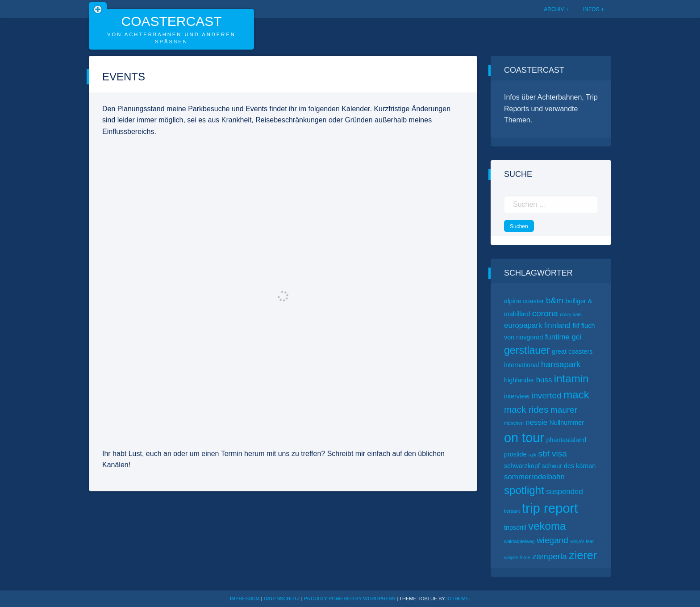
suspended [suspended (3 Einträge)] (565, 492)
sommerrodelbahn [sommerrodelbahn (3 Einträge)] (534, 477)
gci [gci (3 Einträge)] (576, 337)
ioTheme (458, 599)
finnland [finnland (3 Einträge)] (557, 325)
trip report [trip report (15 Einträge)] (550, 508)
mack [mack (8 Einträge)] (576, 395)
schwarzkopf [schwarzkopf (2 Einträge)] (522, 466)
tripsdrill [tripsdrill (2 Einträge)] (515, 527)
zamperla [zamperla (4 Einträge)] (550, 556)
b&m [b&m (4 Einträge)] (555, 300)
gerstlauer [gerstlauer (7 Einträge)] (527, 350)
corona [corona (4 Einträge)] (545, 313)
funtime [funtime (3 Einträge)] (557, 337)
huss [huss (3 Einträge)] (544, 380)
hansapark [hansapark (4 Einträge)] (561, 364)
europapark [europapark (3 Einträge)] (523, 325)
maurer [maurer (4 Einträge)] (564, 410)
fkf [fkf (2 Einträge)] (576, 326)
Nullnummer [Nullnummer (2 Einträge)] (567, 423)
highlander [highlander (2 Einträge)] (519, 380)
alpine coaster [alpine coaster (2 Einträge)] (524, 301)
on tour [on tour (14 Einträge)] (524, 438)
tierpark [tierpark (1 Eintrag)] (512, 511)
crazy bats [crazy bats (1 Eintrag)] (571, 314)
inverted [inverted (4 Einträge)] (546, 396)
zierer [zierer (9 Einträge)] (583, 555)
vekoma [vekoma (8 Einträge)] (547, 526)
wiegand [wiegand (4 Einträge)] (552, 540)
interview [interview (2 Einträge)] (517, 396)
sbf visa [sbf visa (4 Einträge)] (552, 454)
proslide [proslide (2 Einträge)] (515, 454)
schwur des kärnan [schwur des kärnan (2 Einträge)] (569, 466)
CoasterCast (171, 21)
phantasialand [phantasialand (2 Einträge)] (566, 440)
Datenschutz (282, 599)
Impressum (245, 599)
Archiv (554, 9)
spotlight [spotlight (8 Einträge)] (524, 490)
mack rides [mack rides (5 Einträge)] (526, 409)
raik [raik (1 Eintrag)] (532, 455)
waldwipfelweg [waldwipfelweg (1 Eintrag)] (519, 541)
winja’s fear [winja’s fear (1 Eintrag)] (582, 541)
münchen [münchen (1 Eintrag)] (514, 423)
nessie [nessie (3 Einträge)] (536, 422)
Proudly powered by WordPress (350, 599)
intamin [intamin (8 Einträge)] (571, 379)
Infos (591, 9)
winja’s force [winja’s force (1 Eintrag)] (517, 557)
